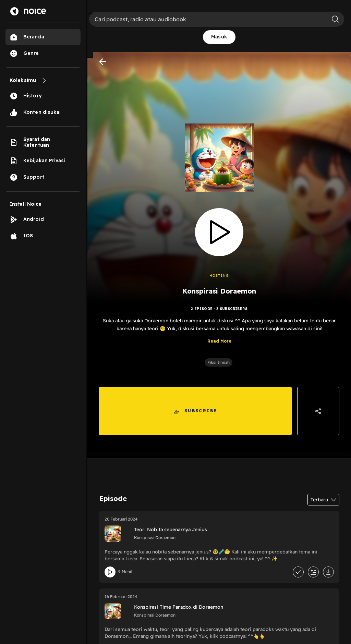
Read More (219, 341)
